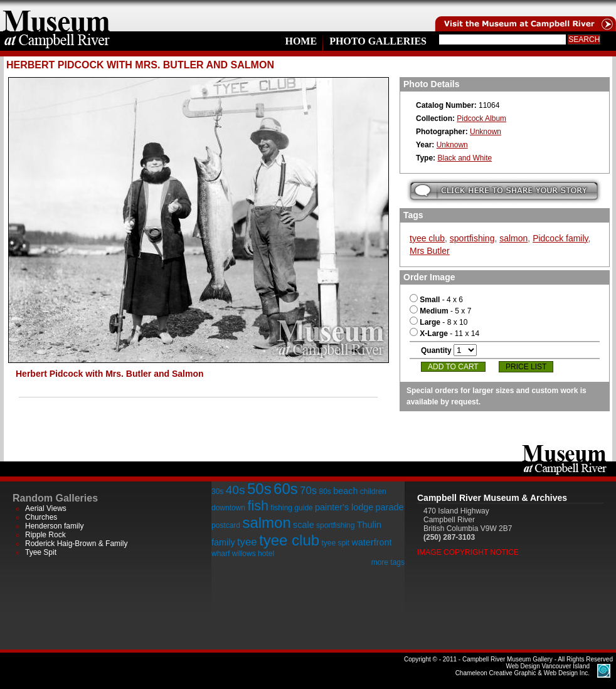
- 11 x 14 (444, 334)
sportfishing (472, 238)
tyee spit (335, 543)
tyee (247, 542)
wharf (220, 554)
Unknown (486, 132)
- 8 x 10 (438, 322)
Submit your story (504, 191)
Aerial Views (46, 508)
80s (325, 492)
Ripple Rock (45, 535)
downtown (228, 508)
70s (308, 491)
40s (236, 490)
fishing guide (291, 508)
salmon (513, 238)
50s (259, 489)
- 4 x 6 (436, 300)
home (56, 16)
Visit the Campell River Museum (524, 16)
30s (217, 492)
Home (301, 41)
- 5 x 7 (440, 311)
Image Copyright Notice (468, 552)
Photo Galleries (378, 41)
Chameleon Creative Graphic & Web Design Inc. (523, 670)
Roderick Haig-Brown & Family (76, 544)
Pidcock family (560, 238)
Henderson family (54, 526)
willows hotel (253, 554)
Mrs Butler (430, 251)
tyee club (427, 238)
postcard (226, 525)
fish (258, 506)
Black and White (465, 158)
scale (304, 525)
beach (345, 491)
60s (286, 489)
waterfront (371, 542)
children (373, 492)
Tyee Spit (41, 552)
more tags (388, 562)
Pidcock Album (481, 118)
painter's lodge (344, 507)
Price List (526, 367)
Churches (41, 517)
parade (390, 507)
